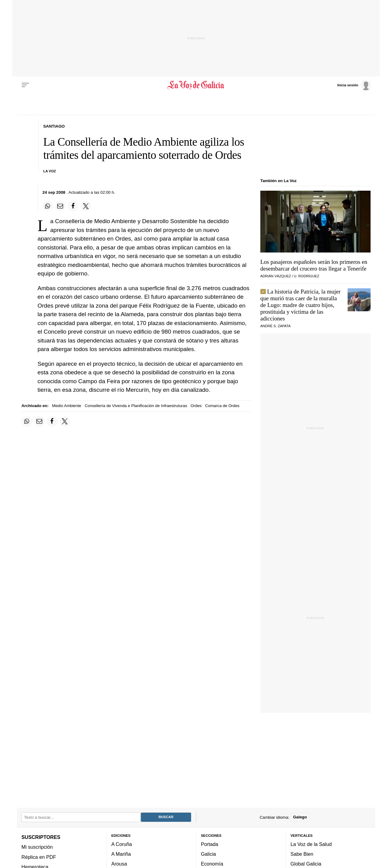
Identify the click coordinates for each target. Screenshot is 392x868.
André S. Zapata (275, 326)
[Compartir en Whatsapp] (48, 206)
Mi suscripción (37, 847)
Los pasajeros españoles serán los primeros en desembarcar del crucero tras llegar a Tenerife (314, 265)
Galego (300, 817)
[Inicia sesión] (354, 85)
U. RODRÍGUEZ (307, 276)
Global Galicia (306, 864)
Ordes (196, 406)
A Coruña (122, 844)
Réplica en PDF (39, 857)
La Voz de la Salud (311, 844)
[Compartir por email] (60, 206)
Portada (210, 844)
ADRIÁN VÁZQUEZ (276, 276)
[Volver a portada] (196, 85)
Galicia (208, 854)
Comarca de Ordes (222, 406)
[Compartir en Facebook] (73, 206)
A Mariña (121, 854)
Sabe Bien (302, 854)
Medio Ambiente (67, 406)
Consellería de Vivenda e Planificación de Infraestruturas (136, 406)
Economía (212, 864)
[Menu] (25, 85)
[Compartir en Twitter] (86, 206)
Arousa (119, 864)
